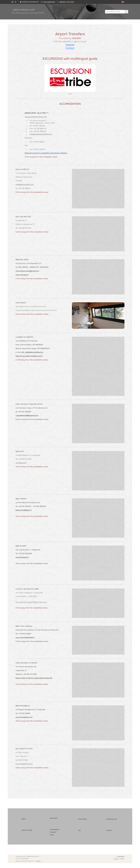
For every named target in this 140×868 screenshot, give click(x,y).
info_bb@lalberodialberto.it (32, 352)
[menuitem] (66, 12)
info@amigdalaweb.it (49, 2)
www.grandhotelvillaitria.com (36, 117)
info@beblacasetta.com (25, 184)
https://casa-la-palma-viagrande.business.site (34, 678)
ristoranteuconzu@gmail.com (27, 271)
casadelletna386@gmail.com (27, 416)
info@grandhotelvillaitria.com (41, 134)
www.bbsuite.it (21, 463)
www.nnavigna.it (22, 275)
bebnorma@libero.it (24, 510)
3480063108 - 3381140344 (67, 2)
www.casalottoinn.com (24, 764)
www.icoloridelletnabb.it (25, 637)
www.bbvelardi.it (22, 557)
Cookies (38, 861)
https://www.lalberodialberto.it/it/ (29, 356)
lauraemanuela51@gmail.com (31, 602)
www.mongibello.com (24, 717)
